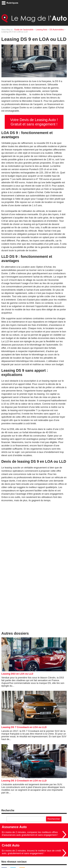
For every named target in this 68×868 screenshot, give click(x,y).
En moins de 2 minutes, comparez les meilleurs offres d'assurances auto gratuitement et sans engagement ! (30, 834)
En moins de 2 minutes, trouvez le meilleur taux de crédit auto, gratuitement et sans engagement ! (31, 852)
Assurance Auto (14, 827)
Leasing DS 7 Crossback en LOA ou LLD (24, 727)
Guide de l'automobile (24, 30)
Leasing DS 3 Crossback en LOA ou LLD (24, 781)
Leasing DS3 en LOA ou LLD (17, 674)
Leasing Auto (42, 30)
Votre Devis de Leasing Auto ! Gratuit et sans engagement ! (34, 122)
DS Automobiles (57, 30)
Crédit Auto (11, 845)
